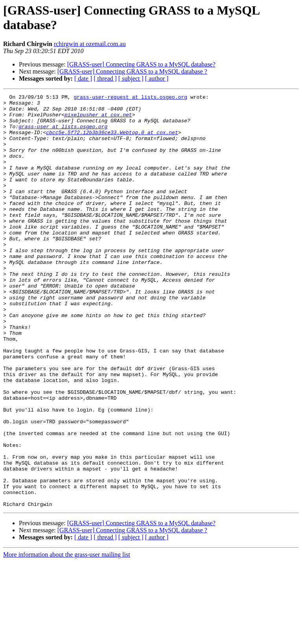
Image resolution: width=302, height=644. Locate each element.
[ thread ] (105, 78)
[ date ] (83, 78)
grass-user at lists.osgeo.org (63, 133)
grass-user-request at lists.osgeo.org (130, 98)
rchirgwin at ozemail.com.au (90, 44)
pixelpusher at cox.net (98, 119)
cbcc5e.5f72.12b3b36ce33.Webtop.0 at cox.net (112, 140)
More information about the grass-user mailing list (67, 637)
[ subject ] (131, 78)
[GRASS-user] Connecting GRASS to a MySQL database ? (132, 71)
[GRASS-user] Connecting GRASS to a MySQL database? (141, 64)
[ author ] (157, 78)
